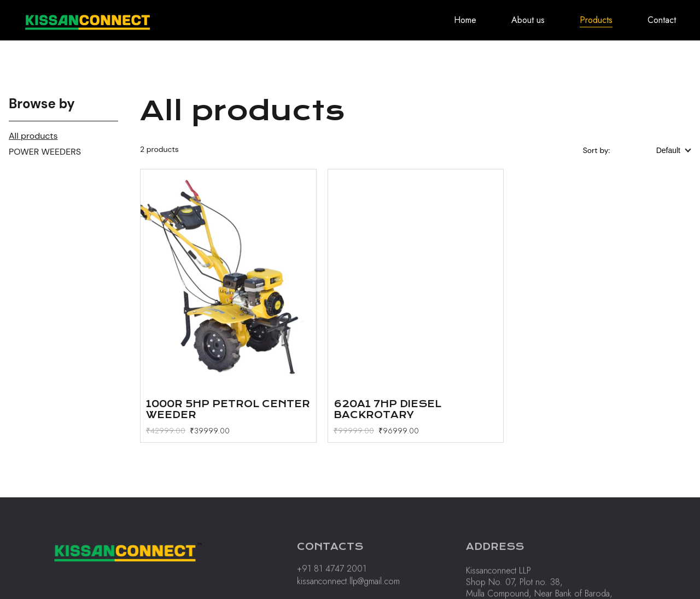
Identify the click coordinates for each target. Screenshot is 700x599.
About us (528, 20)
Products (596, 20)
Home (465, 20)
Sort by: (597, 150)
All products (33, 136)
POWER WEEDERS (45, 152)
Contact (662, 20)
